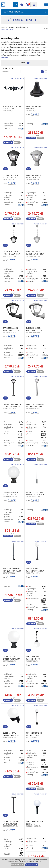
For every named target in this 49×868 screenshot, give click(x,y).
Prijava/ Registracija (33, 4)
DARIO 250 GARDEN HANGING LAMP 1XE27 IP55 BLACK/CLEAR (12, 253)
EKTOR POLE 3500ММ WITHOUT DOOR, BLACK (12, 570)
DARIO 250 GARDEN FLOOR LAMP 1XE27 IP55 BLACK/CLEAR (11, 176)
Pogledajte (8, 143)
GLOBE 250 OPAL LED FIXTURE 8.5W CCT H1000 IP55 (34, 734)
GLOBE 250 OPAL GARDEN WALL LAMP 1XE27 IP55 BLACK (11, 734)
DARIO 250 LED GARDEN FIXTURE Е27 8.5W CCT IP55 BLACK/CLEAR (12, 406)
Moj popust (21, 5)
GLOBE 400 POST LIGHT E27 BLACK (35, 823)
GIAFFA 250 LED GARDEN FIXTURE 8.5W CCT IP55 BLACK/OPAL (35, 570)
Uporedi (17, 143)
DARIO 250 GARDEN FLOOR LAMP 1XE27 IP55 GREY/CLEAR (34, 176)
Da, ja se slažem (31, 865)
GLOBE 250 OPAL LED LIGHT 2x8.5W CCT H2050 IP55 (11, 823)
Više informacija (17, 865)
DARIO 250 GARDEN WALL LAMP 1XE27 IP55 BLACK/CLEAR (12, 329)
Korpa (27, 5)
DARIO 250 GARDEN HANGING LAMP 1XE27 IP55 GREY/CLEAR (35, 253)
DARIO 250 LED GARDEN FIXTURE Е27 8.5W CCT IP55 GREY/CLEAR (35, 406)
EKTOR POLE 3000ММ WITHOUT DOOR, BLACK (35, 493)
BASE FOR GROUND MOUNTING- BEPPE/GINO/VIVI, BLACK (33, 108)
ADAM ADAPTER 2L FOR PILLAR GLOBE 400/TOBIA (12, 108)
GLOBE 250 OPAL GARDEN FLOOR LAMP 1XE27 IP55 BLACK (11, 658)
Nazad (46, 28)
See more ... (5, 57)
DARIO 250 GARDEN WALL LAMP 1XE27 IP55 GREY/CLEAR (35, 329)
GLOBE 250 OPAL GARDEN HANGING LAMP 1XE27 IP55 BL (34, 658)
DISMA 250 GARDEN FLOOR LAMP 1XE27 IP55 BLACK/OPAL (11, 494)
